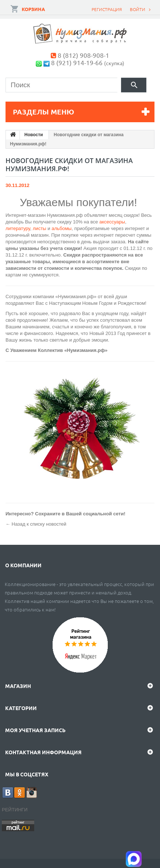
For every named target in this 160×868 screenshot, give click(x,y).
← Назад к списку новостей (36, 524)
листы (40, 228)
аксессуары (112, 222)
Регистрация (107, 9)
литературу (18, 228)
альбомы (62, 228)
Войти (138, 9)
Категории (21, 708)
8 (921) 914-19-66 (77, 62)
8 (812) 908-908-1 (83, 55)
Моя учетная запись (35, 730)
